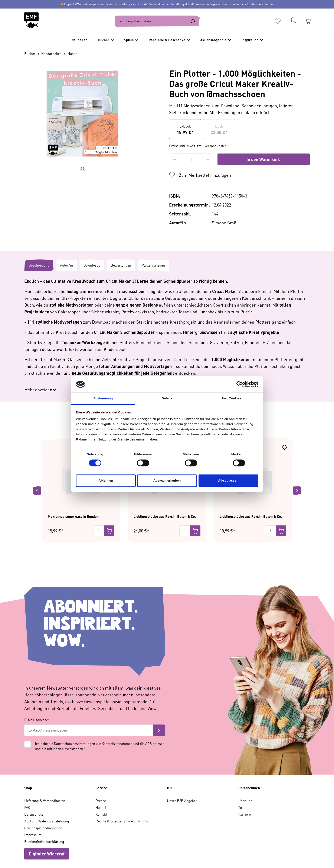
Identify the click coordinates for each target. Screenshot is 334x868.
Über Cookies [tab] (231, 398)
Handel (101, 782)
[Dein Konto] (293, 21)
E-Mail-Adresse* (37, 694)
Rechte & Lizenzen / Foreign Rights (122, 796)
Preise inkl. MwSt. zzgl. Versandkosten (198, 146)
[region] (83, 123)
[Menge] (99, 505)
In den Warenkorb (263, 159)
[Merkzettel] (278, 21)
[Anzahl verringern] (174, 159)
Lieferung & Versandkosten (45, 775)
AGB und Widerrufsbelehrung (47, 796)
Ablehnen (106, 481)
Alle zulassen (228, 481)
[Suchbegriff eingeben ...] (151, 21)
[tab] (39, 265)
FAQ (27, 782)
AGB (149, 718)
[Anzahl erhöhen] (208, 159)
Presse (101, 775)
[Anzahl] (191, 159)
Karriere (245, 789)
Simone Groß (224, 223)
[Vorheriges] (37, 465)
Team (242, 782)
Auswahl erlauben (167, 481)
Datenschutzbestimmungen (74, 718)
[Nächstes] (297, 465)
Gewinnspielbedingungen (43, 802)
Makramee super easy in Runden (73, 491)
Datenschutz (34, 789)
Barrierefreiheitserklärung (44, 816)
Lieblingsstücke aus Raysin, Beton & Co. (165, 491)
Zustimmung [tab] (103, 398)
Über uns (245, 775)
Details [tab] (167, 398)
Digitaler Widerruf (47, 828)
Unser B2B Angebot (182, 775)
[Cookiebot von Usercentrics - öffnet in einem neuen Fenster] (240, 384)
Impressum (33, 809)
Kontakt (101, 789)
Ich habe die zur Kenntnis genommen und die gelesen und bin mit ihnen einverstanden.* (100, 721)
